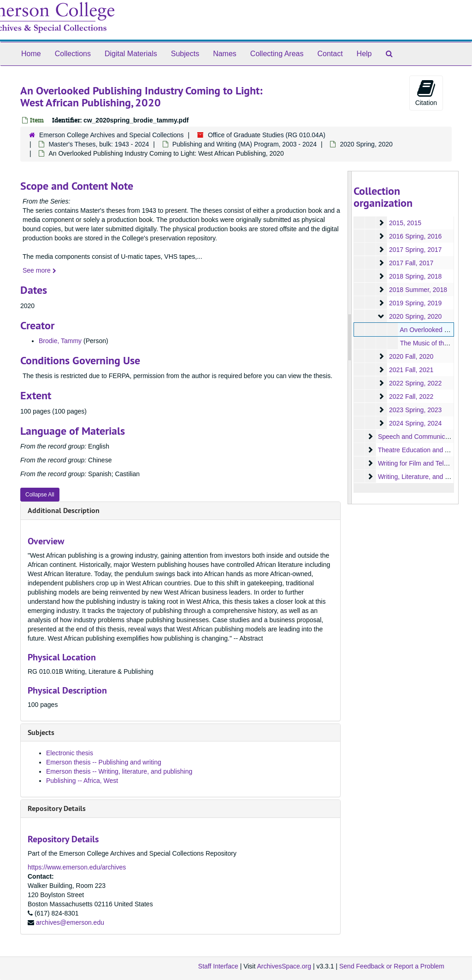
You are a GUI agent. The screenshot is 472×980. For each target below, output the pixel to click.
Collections (73, 54)
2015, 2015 (405, 223)
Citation (426, 93)
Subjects (185, 54)
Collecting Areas (277, 54)
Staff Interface (218, 966)
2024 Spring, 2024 (415, 423)
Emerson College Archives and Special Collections (112, 135)
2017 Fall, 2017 (411, 263)
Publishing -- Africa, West (82, 781)
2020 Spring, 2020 (366, 144)
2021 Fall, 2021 (411, 370)
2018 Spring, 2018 (415, 276)
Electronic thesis (70, 753)
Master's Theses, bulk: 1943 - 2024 (99, 144)
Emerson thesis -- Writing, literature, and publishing (119, 771)
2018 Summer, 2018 (418, 290)
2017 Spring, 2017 (415, 250)
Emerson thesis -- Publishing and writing (104, 762)
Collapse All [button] (40, 495)
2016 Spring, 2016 (415, 236)
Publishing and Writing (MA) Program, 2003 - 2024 (245, 144)
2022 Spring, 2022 (415, 383)
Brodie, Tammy (60, 341)
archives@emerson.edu (70, 922)
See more (39, 270)
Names (225, 54)
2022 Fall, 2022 (411, 397)
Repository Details (57, 808)
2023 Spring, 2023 (415, 410)
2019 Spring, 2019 (415, 303)
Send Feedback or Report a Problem (392, 966)
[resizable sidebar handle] (350, 338)
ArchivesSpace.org (284, 966)
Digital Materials (131, 54)
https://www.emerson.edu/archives (77, 867)
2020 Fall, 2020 (411, 356)
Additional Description (64, 510)
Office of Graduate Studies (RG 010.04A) (267, 135)
